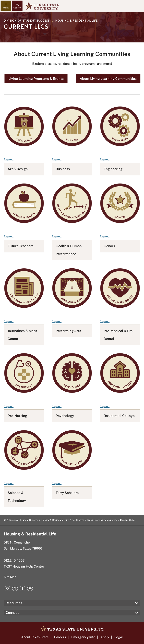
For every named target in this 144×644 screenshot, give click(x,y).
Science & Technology (17, 497)
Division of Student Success (27, 21)
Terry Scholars (67, 493)
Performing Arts (68, 331)
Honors (109, 246)
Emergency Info (83, 637)
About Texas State (35, 637)
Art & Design (18, 169)
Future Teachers (21, 246)
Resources (14, 603)
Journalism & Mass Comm (22, 335)
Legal (119, 637)
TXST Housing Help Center (24, 566)
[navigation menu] (6, 6)
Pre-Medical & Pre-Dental (119, 335)
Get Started (78, 520)
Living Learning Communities (102, 520)
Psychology (65, 416)
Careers (60, 637)
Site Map (10, 577)
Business (63, 169)
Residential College (119, 416)
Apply (105, 637)
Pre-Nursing (17, 416)
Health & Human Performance (69, 250)
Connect (12, 613)
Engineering (113, 169)
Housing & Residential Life (76, 21)
